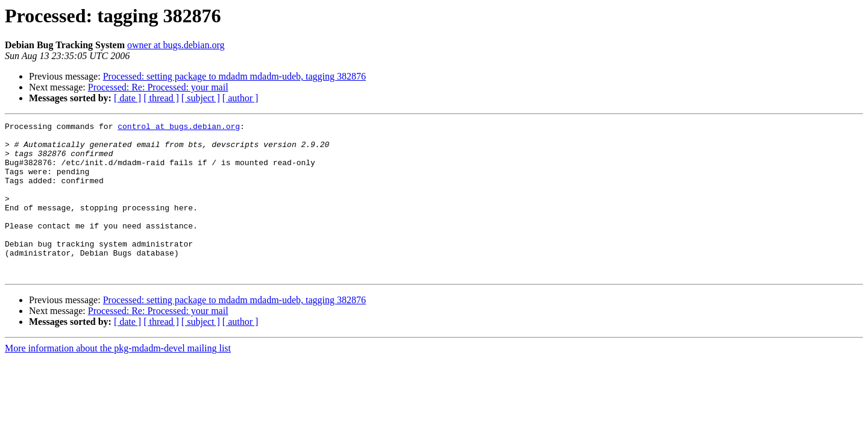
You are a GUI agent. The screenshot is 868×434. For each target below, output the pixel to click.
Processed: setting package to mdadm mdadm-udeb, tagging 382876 (234, 76)
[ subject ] (201, 98)
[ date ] (127, 98)
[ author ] (241, 98)
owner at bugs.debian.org (176, 45)
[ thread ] (161, 98)
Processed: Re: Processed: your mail (158, 87)
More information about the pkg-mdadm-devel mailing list (118, 379)
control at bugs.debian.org (179, 128)
